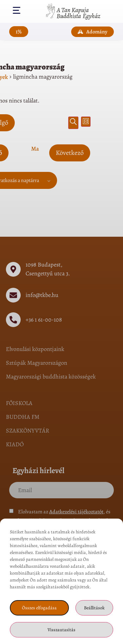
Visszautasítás (61, 630)
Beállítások (94, 608)
